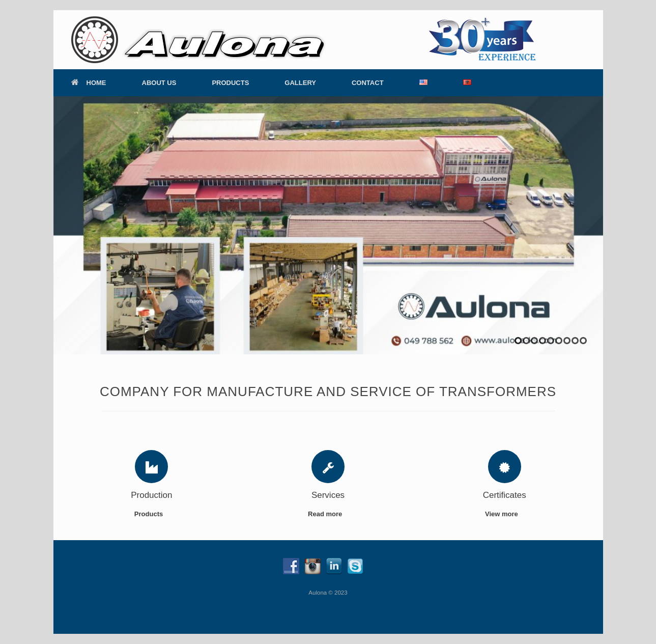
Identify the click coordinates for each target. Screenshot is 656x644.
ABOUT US (159, 83)
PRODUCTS (230, 83)
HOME (89, 83)
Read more (328, 514)
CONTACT (368, 83)
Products (152, 514)
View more (504, 514)
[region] (328, 225)
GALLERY (300, 83)
